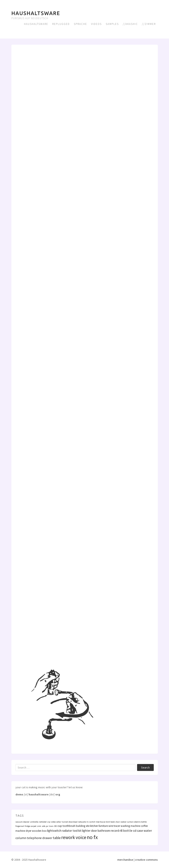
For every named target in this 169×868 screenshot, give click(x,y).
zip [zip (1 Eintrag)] (49, 822)
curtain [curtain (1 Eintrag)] (130, 822)
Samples (112, 24)
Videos (96, 24)
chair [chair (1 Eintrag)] (118, 822)
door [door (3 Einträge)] (94, 831)
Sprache (80, 24)
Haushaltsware (36, 13)
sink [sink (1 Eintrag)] (39, 826)
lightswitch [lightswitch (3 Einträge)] (54, 831)
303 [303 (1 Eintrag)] (56, 826)
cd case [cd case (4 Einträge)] (138, 830)
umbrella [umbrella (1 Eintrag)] (34, 822)
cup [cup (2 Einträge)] (60, 826)
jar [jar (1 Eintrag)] (47, 826)
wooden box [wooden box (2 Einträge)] (39, 831)
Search (145, 767)
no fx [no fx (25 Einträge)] (92, 837)
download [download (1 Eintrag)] (73, 822)
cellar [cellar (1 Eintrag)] (59, 822)
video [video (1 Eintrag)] (53, 822)
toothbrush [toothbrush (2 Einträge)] (69, 826)
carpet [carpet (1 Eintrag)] (34, 826)
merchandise (125, 860)
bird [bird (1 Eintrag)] (108, 822)
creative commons (146, 860)
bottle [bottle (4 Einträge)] (128, 830)
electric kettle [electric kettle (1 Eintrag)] (140, 822)
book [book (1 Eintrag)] (113, 822)
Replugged (61, 24)
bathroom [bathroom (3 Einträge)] (104, 831)
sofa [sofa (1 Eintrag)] (44, 826)
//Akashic (130, 24)
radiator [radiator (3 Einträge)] (67, 831)
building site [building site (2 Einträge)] (83, 826)
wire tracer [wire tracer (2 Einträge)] (114, 826)
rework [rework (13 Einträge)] (68, 837)
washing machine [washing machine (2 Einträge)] (130, 826)
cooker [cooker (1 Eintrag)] (124, 822)
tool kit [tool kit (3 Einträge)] (77, 831)
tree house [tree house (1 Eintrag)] (101, 822)
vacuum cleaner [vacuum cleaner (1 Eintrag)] (22, 822)
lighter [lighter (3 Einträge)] (86, 831)
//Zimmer (149, 24)
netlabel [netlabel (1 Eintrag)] (43, 822)
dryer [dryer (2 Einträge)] (28, 831)
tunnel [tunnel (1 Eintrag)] (65, 822)
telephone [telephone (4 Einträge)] (34, 838)
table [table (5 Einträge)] (57, 838)
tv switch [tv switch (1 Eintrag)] (91, 822)
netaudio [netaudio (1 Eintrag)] (82, 822)
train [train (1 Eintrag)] (51, 826)
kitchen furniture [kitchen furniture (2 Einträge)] (99, 826)
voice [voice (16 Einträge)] (81, 837)
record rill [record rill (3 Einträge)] (117, 831)
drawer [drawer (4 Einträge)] (47, 838)
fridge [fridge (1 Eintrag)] (27, 826)
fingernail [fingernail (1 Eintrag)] (20, 826)
